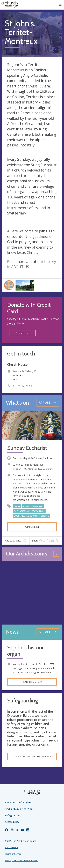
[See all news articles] (48, 632)
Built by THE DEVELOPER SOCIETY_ (21, 860)
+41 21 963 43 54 (22, 386)
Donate (22, 333)
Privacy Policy (11, 847)
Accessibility (12, 822)
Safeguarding (13, 815)
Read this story (32, 682)
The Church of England (19, 802)
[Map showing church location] (32, 593)
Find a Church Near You (19, 809)
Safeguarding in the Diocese (32, 756)
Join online (32, 527)
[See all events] (48, 403)
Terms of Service (13, 854)
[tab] (16, 541)
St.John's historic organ (26, 651)
